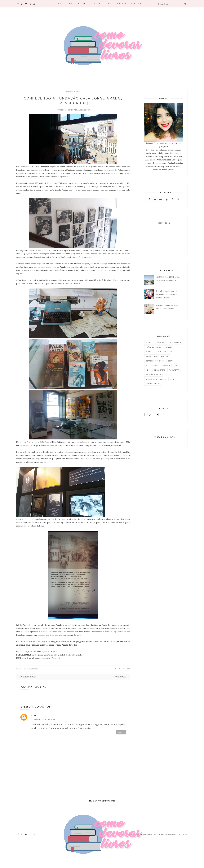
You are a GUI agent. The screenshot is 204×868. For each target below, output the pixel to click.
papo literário (175, 370)
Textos (97, 4)
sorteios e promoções (155, 361)
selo (172, 379)
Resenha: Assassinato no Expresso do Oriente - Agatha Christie (167, 294)
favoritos (168, 352)
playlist (149, 352)
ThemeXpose (151, 834)
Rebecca (63, 110)
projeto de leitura (153, 375)
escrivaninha (176, 343)
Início (61, 4)
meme (148, 370)
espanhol (166, 365)
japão (176, 365)
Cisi (34, 715)
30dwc (171, 361)
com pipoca (162, 343)
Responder (121, 732)
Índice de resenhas (78, 4)
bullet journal (152, 365)
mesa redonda (152, 356)
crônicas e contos (154, 347)
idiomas (168, 347)
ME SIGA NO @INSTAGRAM (102, 801)
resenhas (150, 343)
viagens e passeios (73, 92)
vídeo (158, 352)
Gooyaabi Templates (179, 834)
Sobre (109, 4)
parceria (165, 356)
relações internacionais (156, 379)
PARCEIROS (136, 4)
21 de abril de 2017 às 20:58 (43, 720)
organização (160, 370)
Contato (122, 4)
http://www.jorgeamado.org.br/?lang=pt (41, 658)
